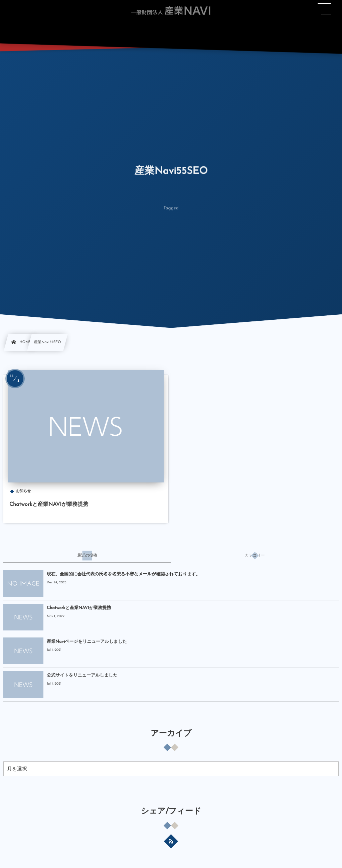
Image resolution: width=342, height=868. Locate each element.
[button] (325, 9)
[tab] (87, 556)
